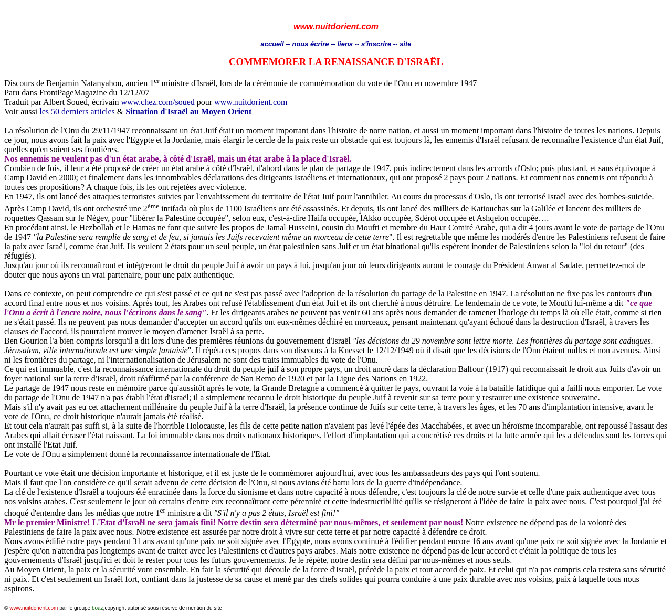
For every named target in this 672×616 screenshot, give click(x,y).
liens (345, 44)
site (405, 44)
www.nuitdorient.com (251, 102)
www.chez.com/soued (157, 102)
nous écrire (310, 44)
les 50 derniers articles (77, 111)
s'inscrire (377, 44)
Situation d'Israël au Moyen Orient (188, 111)
